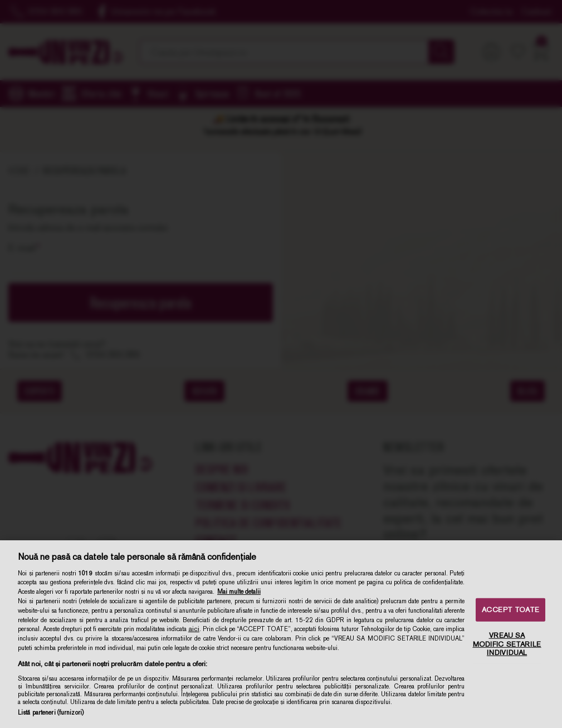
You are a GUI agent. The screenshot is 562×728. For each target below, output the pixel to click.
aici (194, 629)
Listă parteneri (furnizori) (51, 712)
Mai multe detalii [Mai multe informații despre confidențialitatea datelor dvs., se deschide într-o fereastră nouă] (239, 592)
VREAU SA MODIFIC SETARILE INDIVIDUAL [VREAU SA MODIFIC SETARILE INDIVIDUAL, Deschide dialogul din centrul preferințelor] (507, 644)
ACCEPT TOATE (510, 610)
